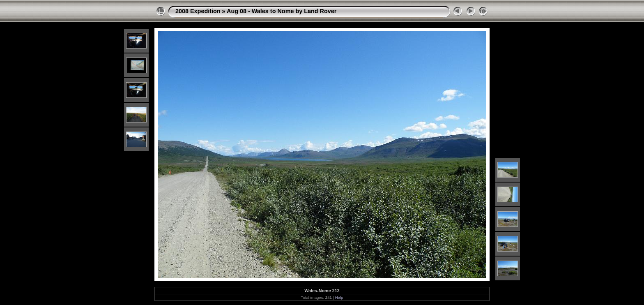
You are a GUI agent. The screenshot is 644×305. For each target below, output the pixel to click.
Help (339, 297)
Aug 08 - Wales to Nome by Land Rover (282, 11)
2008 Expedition (198, 11)
